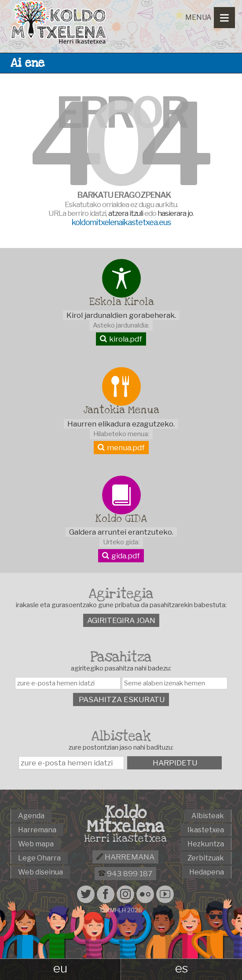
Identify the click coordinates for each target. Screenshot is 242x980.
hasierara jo (175, 213)
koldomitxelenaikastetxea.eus (121, 222)
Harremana (125, 857)
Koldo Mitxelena (125, 820)
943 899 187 (125, 874)
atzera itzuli (126, 213)
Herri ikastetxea (125, 839)
